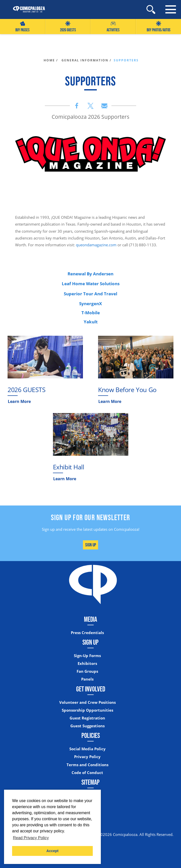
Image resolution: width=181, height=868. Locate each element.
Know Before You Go (127, 390)
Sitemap (91, 782)
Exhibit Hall (69, 467)
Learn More (19, 401)
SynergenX (91, 304)
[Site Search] (151, 9)
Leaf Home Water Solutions (91, 284)
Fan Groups (87, 671)
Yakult (91, 322)
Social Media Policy (87, 749)
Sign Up (91, 545)
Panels (87, 679)
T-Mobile (91, 313)
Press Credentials (87, 633)
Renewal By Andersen (91, 274)
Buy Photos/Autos (159, 27)
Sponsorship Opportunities (87, 710)
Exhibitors (87, 664)
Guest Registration (87, 718)
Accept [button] (52, 851)
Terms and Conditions (87, 765)
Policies (91, 735)
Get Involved (91, 689)
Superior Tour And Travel (91, 294)
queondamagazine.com (96, 245)
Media (91, 619)
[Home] (26, 9)
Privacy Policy (87, 757)
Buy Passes (22, 27)
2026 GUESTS (68, 27)
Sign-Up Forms (87, 656)
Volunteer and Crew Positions (87, 702)
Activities (113, 27)
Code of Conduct (87, 773)
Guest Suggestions (87, 726)
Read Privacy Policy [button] (31, 838)
